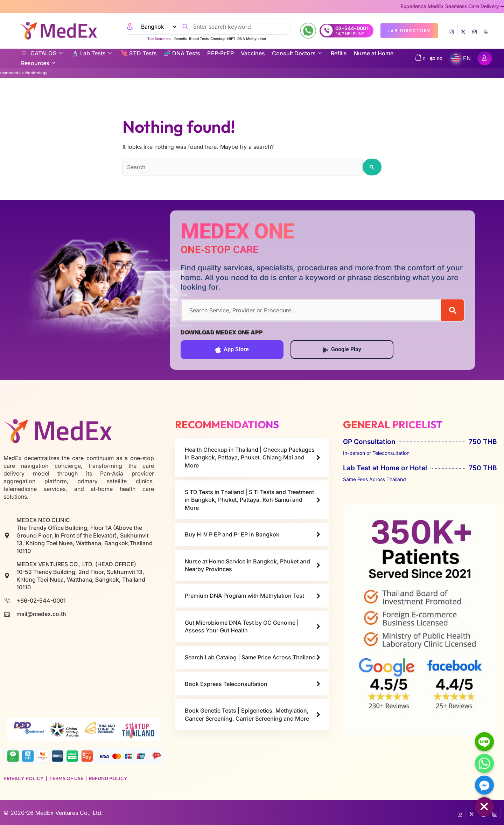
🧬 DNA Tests (182, 53)
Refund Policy (108, 778)
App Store (232, 350)
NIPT (231, 39)
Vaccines (253, 53)
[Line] (484, 742)
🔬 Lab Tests (92, 53)
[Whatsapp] (484, 763)
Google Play (342, 349)
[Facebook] (451, 30)
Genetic (181, 39)
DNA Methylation (252, 39)
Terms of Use (66, 778)
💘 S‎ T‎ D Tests (139, 53)
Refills (339, 53)
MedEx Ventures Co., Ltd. (69, 813)
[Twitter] (463, 30)
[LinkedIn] (486, 30)
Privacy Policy (24, 778)
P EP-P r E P (220, 53)
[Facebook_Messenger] (484, 785)
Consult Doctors (297, 53)
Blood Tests (199, 39)
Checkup (218, 39)
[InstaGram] (474, 30)
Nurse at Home (374, 53)
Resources (38, 63)
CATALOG (42, 53)
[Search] (452, 310)
